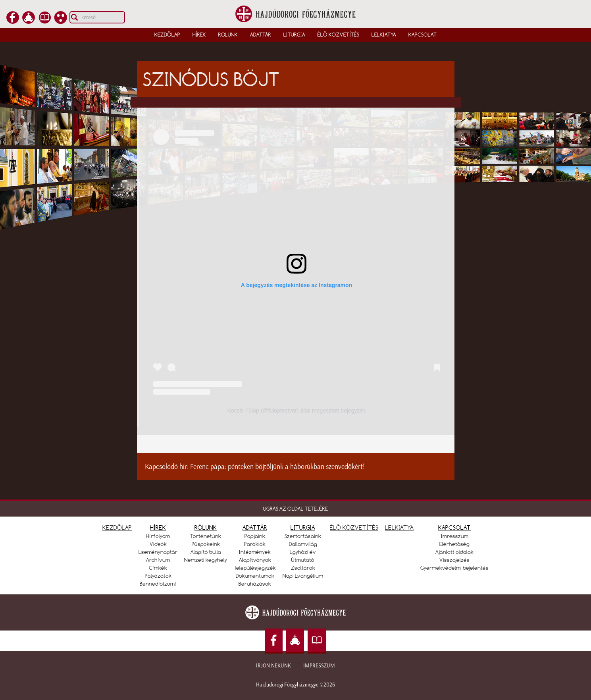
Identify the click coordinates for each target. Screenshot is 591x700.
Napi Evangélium (303, 576)
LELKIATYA (399, 527)
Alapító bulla (206, 552)
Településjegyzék (255, 568)
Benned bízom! (158, 584)
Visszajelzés (454, 560)
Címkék (158, 568)
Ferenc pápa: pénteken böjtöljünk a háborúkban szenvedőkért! (277, 467)
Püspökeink (206, 544)
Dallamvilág (303, 544)
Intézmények (255, 552)
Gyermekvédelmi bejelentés (454, 568)
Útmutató (303, 560)
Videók (158, 544)
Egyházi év (303, 552)
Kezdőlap (167, 35)
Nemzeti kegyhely (206, 560)
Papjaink (255, 536)
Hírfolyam (158, 536)
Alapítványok (255, 560)
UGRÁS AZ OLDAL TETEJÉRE (295, 509)
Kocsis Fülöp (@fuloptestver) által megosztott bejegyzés (297, 411)
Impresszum (319, 666)
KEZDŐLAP (117, 527)
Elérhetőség (454, 544)
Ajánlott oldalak (454, 552)
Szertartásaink (303, 536)
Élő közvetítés (338, 35)
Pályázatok (158, 576)
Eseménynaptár (158, 552)
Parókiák (255, 544)
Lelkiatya (384, 35)
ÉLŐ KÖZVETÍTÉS (354, 527)
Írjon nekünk (273, 666)
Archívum (158, 560)
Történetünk (206, 536)
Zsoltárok (303, 568)
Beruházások (255, 584)
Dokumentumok (255, 576)
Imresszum (455, 536)
